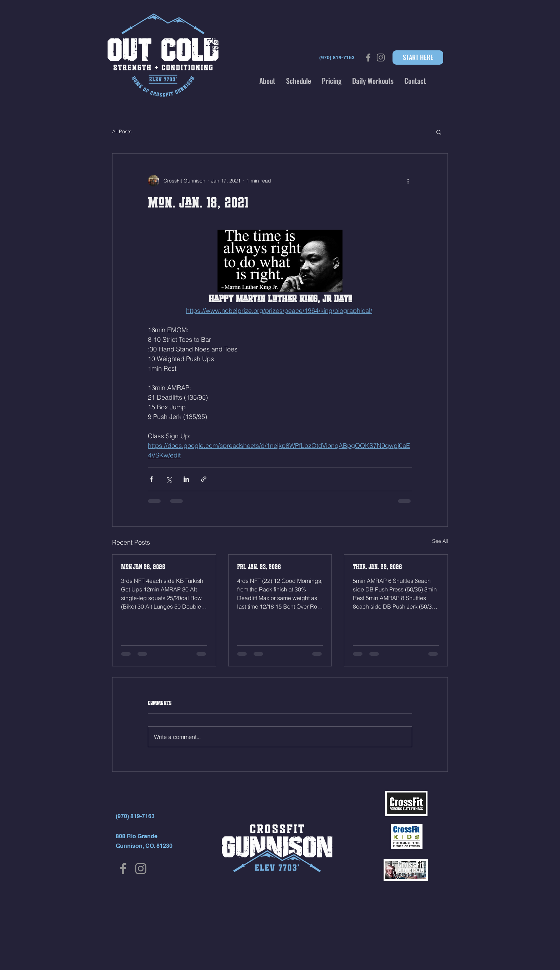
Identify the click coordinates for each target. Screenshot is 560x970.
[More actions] (408, 181)
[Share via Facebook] (151, 479)
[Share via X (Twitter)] (169, 479)
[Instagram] (141, 869)
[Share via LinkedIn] (186, 479)
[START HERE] (418, 57)
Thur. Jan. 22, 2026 (377, 567)
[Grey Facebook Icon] (368, 57)
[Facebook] (123, 869)
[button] (267, 81)
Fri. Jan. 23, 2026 (259, 567)
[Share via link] (204, 479)
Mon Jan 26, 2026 (143, 567)
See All (440, 541)
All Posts (122, 131)
